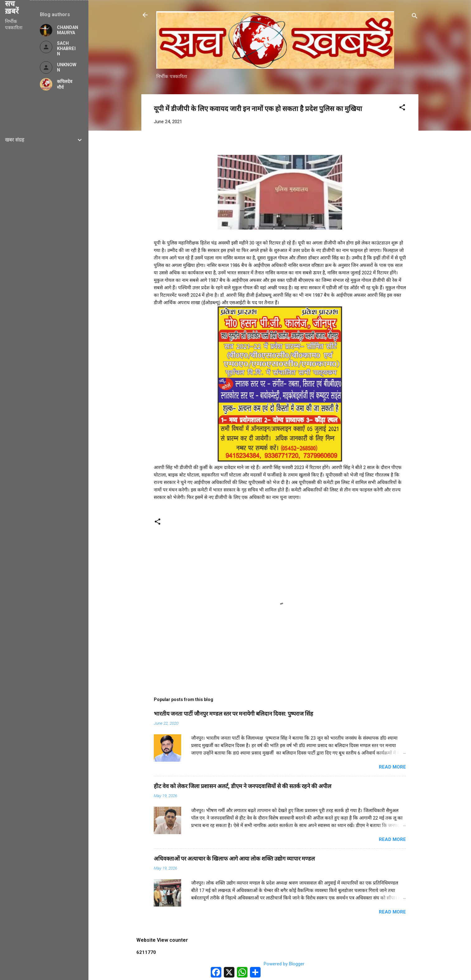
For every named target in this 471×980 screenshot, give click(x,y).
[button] (402, 108)
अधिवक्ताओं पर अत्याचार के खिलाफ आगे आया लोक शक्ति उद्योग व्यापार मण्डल (234, 859)
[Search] (415, 17)
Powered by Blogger (280, 964)
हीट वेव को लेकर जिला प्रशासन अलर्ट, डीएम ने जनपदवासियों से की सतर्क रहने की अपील (243, 786)
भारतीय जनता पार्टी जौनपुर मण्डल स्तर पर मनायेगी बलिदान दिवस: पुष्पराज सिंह (233, 714)
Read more (392, 767)
